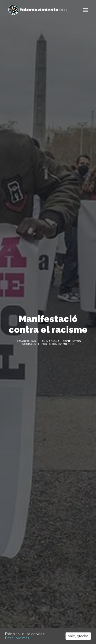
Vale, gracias (78, 636)
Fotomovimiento (61, 338)
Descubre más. (18, 638)
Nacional (54, 335)
